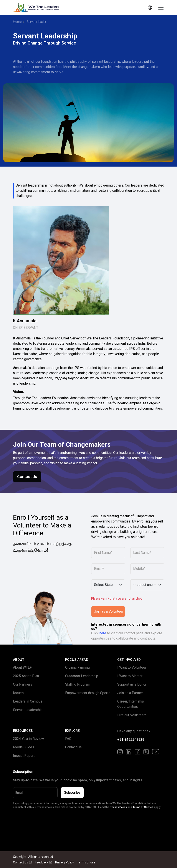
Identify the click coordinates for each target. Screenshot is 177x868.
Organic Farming (77, 667)
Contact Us (27, 477)
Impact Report (24, 756)
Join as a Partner (130, 693)
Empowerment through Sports (88, 693)
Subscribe (72, 793)
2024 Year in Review (28, 739)
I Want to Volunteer (132, 667)
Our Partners (23, 684)
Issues (18, 693)
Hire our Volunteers (132, 715)
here (103, 633)
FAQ (68, 739)
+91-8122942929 (131, 740)
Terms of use (86, 862)
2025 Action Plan (26, 676)
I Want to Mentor (130, 676)
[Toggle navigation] (161, 8)
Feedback (43, 862)
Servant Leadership (28, 710)
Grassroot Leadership (82, 676)
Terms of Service (143, 807)
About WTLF (22, 667)
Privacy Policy (118, 807)
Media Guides (24, 747)
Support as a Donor (132, 684)
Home (17, 22)
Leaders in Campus (28, 701)
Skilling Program (78, 684)
